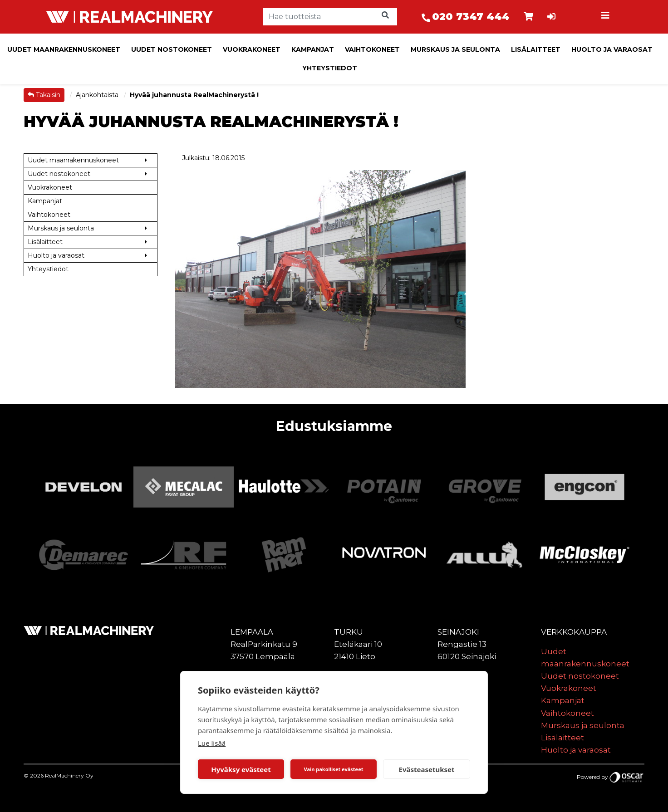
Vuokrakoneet (252, 49)
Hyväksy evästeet (241, 769)
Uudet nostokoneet (172, 49)
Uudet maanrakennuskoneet (64, 49)
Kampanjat (313, 49)
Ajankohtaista (98, 95)
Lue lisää (212, 743)
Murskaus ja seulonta (455, 49)
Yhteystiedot (330, 68)
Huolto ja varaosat (612, 49)
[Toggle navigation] (606, 17)
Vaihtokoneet (372, 49)
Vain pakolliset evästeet (333, 769)
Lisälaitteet (536, 49)
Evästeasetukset (427, 769)
